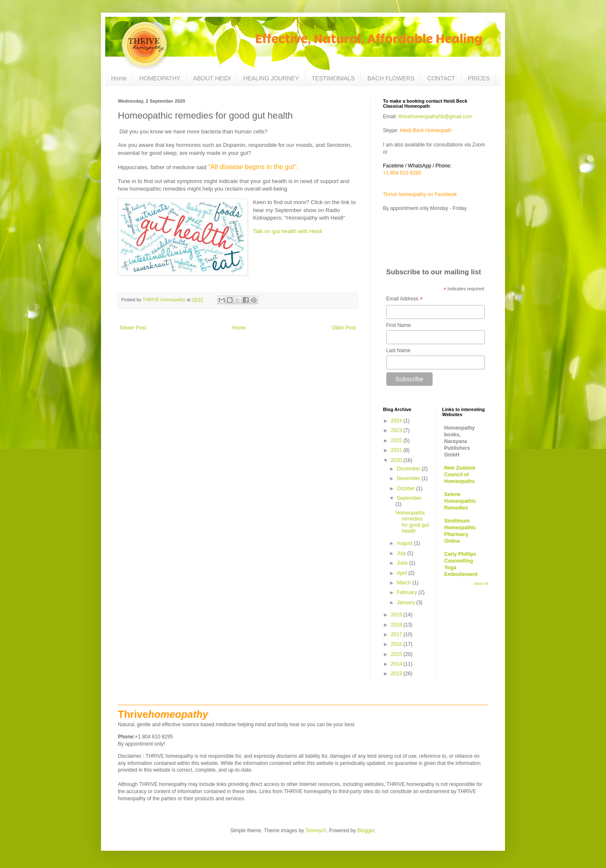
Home (119, 78)
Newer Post (133, 328)
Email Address (405, 300)
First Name (399, 325)
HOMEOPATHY (160, 78)
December (409, 469)
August (405, 543)
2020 (397, 460)
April (403, 573)
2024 (397, 421)
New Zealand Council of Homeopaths (460, 475)
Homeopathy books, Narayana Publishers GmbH (460, 441)
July (402, 553)
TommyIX (316, 831)
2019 (397, 615)
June (403, 563)
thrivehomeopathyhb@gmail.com (435, 117)
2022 (397, 441)
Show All (481, 584)
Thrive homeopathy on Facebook (420, 194)
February (408, 592)
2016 (397, 644)
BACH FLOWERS (391, 78)
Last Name (399, 350)
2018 (397, 625)
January (407, 603)
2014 (397, 664)
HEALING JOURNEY (271, 78)
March (405, 583)
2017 (397, 634)
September (409, 498)
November (409, 478)
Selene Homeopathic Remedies (460, 501)
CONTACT (441, 78)
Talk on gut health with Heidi (287, 231)
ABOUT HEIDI (212, 78)
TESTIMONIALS (333, 78)
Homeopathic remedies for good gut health (412, 522)
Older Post (344, 328)
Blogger (366, 831)
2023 (397, 430)
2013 (397, 674)
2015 (397, 654)
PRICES (479, 78)
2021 (397, 450)
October (407, 488)
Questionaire (403, 231)
